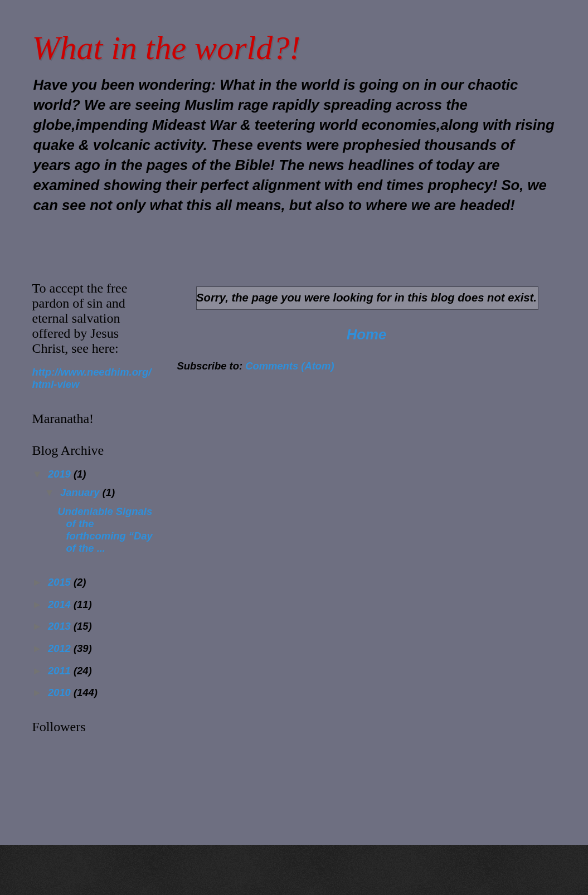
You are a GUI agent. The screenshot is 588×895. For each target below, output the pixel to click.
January (81, 492)
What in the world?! (167, 48)
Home (367, 334)
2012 (61, 648)
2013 (61, 626)
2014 (61, 604)
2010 (61, 692)
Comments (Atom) (290, 366)
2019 (61, 474)
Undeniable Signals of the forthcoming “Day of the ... (105, 530)
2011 (61, 671)
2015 (61, 582)
